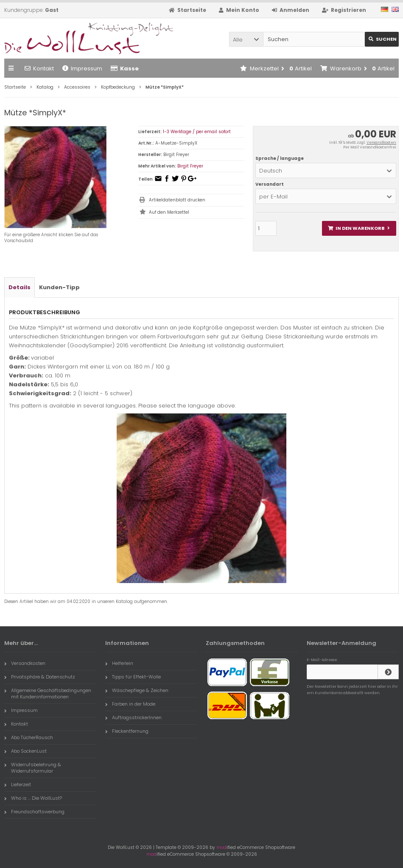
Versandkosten (381, 142)
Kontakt (39, 68)
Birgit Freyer (190, 166)
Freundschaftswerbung (34, 812)
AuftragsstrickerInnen (133, 717)
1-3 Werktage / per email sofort (197, 132)
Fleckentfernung (127, 731)
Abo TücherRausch (29, 737)
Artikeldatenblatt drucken (177, 200)
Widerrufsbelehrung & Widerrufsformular (33, 768)
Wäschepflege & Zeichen (137, 690)
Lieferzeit (18, 784)
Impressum (82, 68)
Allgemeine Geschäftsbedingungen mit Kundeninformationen (48, 694)
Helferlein (119, 663)
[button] (246, 39)
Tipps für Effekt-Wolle (133, 677)
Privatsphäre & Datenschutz (40, 677)
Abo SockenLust (25, 751)
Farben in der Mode (130, 704)
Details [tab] (20, 287)
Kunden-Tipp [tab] (59, 287)
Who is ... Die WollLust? (33, 798)
